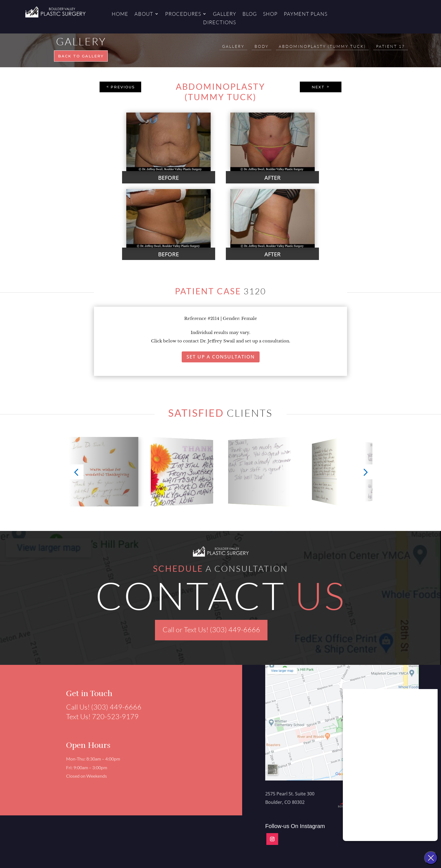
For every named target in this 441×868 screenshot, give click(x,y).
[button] (76, 472)
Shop (270, 14)
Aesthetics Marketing (48, 812)
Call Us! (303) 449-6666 (101, 707)
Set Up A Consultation (221, 357)
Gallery (225, 14)
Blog (250, 14)
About (144, 14)
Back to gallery (81, 56)
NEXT (318, 87)
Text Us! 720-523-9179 (99, 716)
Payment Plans (306, 14)
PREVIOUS (123, 87)
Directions (220, 23)
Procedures (183, 14)
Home (120, 14)
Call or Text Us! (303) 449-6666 (211, 630)
